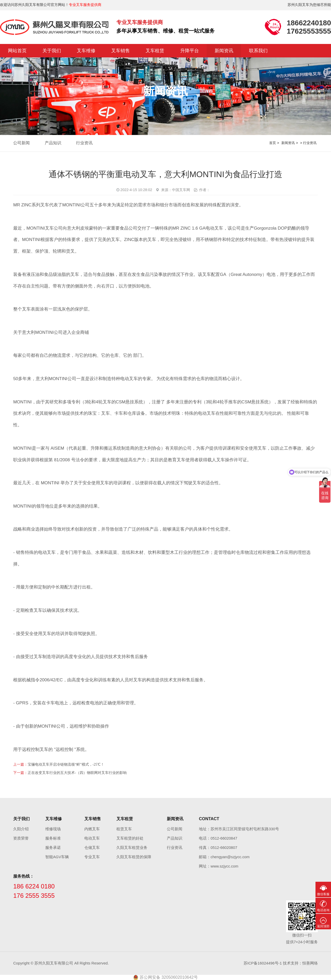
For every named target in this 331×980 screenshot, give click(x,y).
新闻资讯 (224, 51)
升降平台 (190, 51)
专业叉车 (92, 857)
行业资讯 (84, 143)
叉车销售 (121, 51)
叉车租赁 (155, 51)
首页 (273, 143)
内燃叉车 (92, 829)
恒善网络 (310, 963)
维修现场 (53, 829)
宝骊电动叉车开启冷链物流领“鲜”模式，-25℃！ (66, 764)
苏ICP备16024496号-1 (263, 963)
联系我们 (258, 51)
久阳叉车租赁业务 (132, 848)
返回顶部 (323, 926)
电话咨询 (323, 910)
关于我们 (52, 51)
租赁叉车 (124, 829)
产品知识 (53, 143)
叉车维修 (86, 51)
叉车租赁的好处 (130, 838)
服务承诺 (53, 848)
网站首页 (17, 51)
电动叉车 (92, 838)
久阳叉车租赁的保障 (134, 857)
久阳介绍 (21, 829)
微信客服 (323, 894)
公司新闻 (21, 143)
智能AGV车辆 (57, 857)
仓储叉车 (92, 848)
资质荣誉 (21, 838)
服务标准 (53, 838)
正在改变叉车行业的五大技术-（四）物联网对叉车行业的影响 (77, 773)
